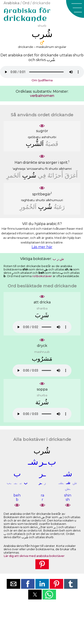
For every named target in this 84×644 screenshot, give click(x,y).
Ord (26, 3)
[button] (75, 9)
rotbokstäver (42, 276)
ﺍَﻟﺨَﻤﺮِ (13, 175)
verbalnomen (42, 96)
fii (46, 169)
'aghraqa (19, 169)
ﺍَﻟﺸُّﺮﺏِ (35, 144)
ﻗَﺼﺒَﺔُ (52, 144)
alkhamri (65, 169)
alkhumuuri (54, 200)
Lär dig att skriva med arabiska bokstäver (34, 556)
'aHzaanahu (35, 169)
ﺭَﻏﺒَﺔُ (59, 207)
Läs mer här (42, 247)
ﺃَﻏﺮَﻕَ (71, 175)
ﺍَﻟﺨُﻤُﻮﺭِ (28, 207)
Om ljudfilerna (42, 80)
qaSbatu (34, 137)
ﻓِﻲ (42, 175)
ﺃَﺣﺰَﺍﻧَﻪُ (55, 175)
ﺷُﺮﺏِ (29, 175)
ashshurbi (49, 137)
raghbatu (28, 200)
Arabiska (12, 3)
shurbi (53, 169)
